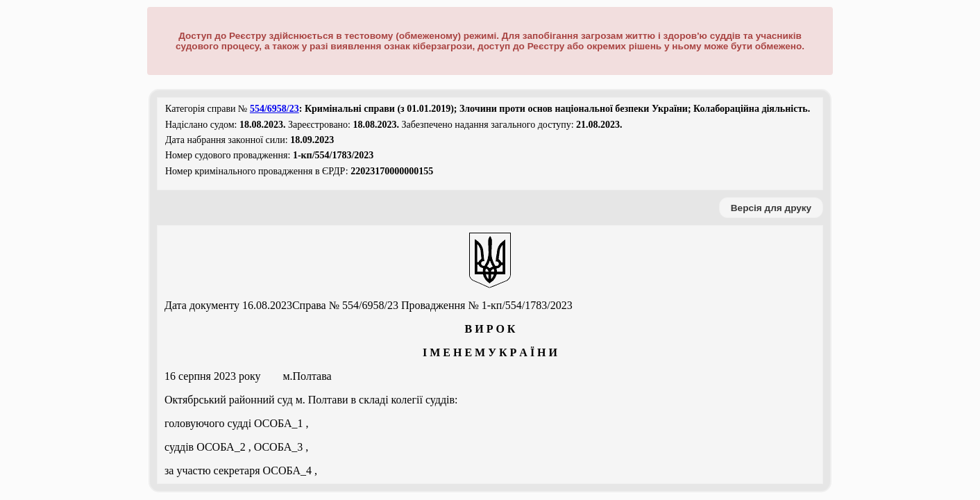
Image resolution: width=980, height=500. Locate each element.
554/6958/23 (274, 109)
